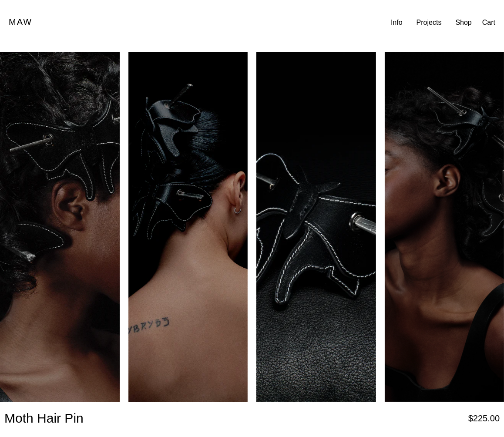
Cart (489, 22)
